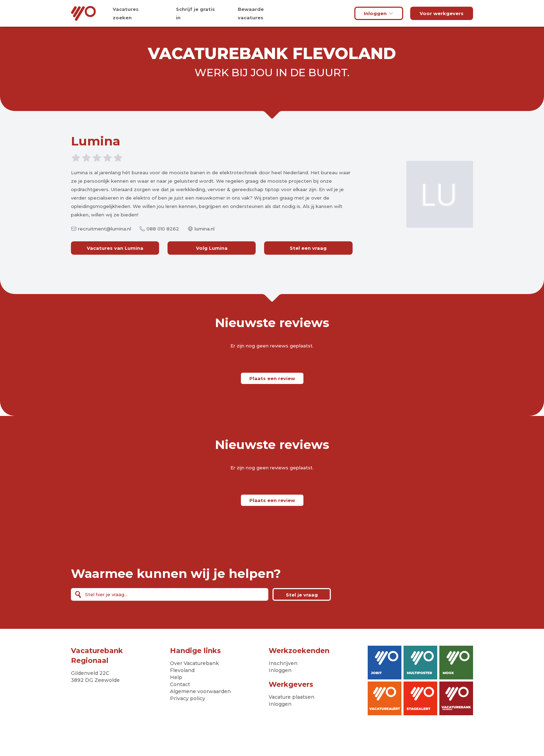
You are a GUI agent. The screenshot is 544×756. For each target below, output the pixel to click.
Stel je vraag (302, 595)
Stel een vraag (308, 248)
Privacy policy (188, 698)
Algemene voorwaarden (200, 691)
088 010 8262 (163, 229)
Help (176, 677)
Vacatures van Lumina (115, 248)
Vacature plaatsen (291, 697)
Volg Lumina (212, 248)
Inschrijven (283, 663)
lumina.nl (205, 229)
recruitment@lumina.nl (104, 229)
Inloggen (379, 13)
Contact (180, 684)
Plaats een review (272, 378)
